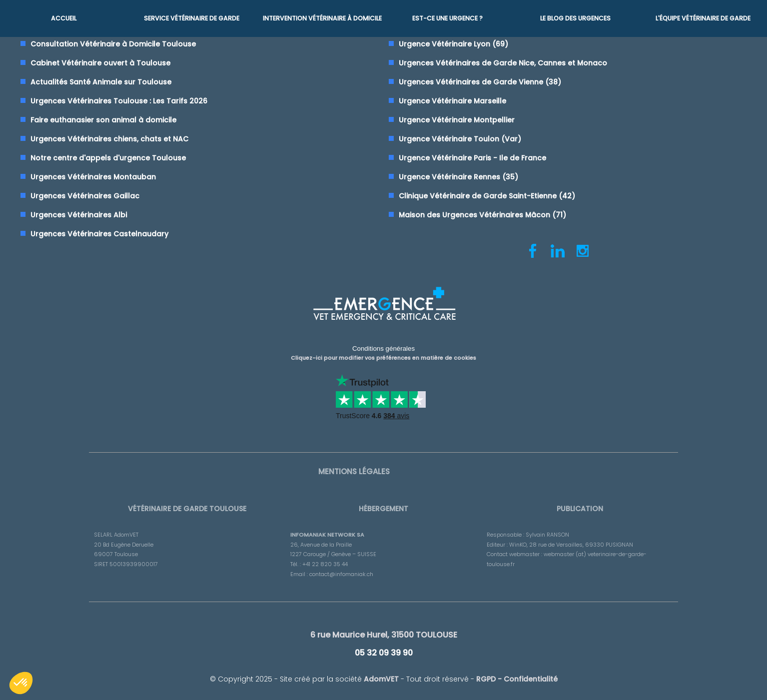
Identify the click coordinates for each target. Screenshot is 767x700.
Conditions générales (383, 348)
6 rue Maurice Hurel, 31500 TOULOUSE (384, 632)
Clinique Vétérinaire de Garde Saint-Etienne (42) (487, 196)
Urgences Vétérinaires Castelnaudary (99, 234)
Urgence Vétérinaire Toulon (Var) (460, 139)
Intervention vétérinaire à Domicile (322, 18)
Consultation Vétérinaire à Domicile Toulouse (113, 44)
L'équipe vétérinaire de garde (703, 18)
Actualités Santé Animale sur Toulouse (101, 82)
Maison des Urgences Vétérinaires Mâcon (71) (482, 215)
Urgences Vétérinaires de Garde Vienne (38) (480, 82)
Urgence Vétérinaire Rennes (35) (458, 177)
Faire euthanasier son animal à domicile (103, 120)
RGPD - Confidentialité (517, 675)
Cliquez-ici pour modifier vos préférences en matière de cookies (383, 356)
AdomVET (381, 675)
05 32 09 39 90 (384, 649)
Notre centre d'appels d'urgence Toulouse (108, 158)
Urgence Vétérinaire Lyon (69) (453, 44)
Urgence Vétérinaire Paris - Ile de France (472, 158)
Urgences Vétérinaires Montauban (93, 177)
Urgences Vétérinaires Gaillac (85, 196)
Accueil (64, 18)
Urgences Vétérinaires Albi (79, 215)
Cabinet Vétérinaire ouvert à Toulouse (100, 63)
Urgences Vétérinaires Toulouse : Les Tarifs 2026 (119, 101)
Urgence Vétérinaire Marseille (452, 101)
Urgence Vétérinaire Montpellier (457, 120)
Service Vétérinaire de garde (192, 18)
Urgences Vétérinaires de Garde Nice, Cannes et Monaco (503, 63)
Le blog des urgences (575, 18)
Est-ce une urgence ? (447, 18)
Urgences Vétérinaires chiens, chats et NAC (109, 139)
